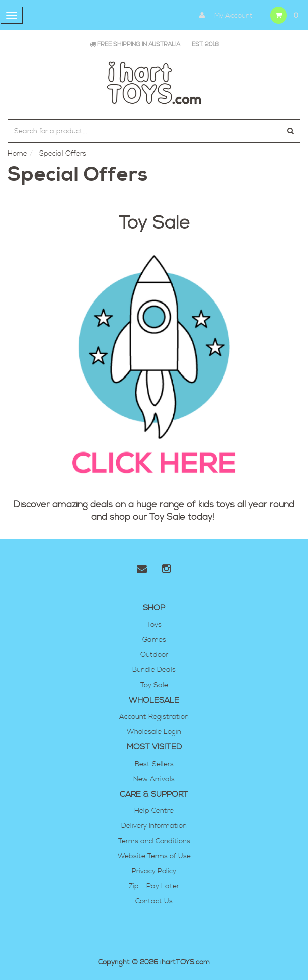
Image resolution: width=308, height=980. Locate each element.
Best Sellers (154, 764)
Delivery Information (154, 826)
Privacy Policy (154, 871)
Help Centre (154, 811)
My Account (223, 15)
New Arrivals (154, 779)
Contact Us (154, 901)
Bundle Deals (154, 670)
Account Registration (154, 717)
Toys (154, 625)
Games (154, 640)
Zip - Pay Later (154, 886)
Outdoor (154, 655)
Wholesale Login (154, 732)
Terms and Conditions (154, 841)
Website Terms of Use (154, 856)
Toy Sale (167, 517)
